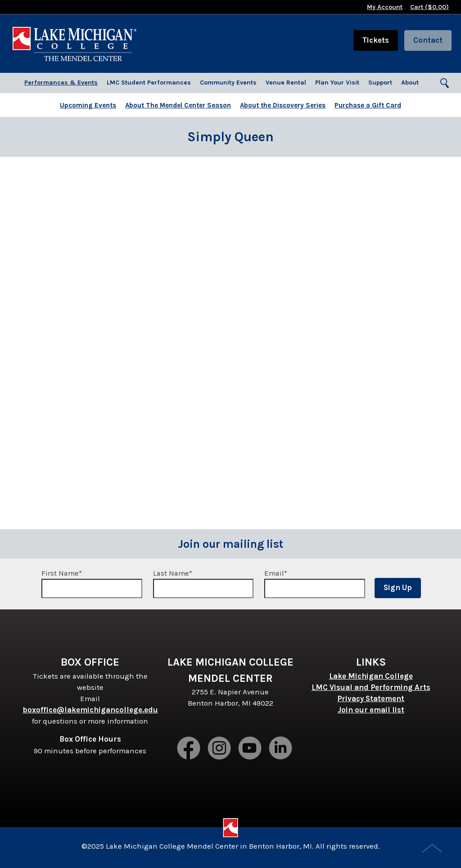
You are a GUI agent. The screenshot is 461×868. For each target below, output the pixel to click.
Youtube (250, 749)
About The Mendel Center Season (178, 105)
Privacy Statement (371, 699)
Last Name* (203, 584)
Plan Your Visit (337, 83)
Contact (428, 40)
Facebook (189, 749)
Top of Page (433, 849)
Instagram (220, 749)
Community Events (228, 83)
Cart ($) (429, 7)
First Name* (92, 584)
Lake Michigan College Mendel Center (74, 44)
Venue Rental (286, 83)
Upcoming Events (88, 105)
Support (380, 83)
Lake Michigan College (371, 676)
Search (445, 84)
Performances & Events (61, 83)
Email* (315, 584)
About (410, 83)
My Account (385, 7)
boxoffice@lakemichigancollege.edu (90, 710)
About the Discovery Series (283, 105)
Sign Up (398, 588)
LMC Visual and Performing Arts (371, 687)
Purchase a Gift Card (368, 105)
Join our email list (371, 710)
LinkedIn (281, 749)
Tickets (376, 40)
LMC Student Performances (149, 83)
